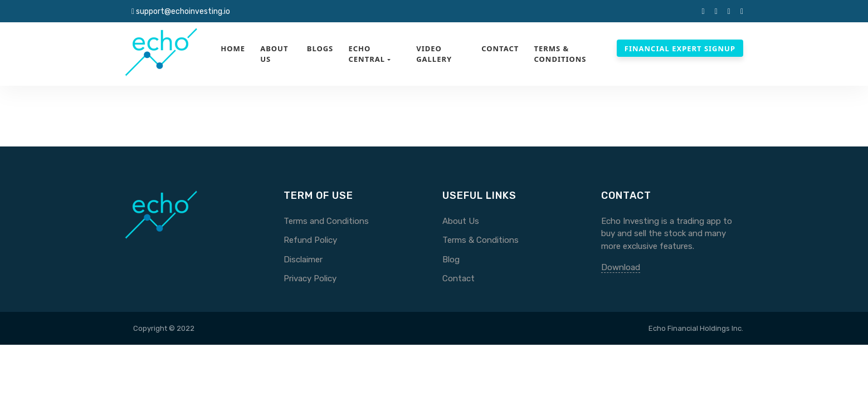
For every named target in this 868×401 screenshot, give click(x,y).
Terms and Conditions (326, 221)
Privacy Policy (310, 278)
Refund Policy (310, 240)
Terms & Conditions (560, 54)
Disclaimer (303, 260)
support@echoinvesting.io (183, 11)
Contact (500, 48)
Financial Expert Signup (680, 48)
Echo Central (367, 54)
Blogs (320, 48)
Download (621, 267)
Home (233, 48)
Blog (451, 260)
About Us (274, 54)
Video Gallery (434, 54)
